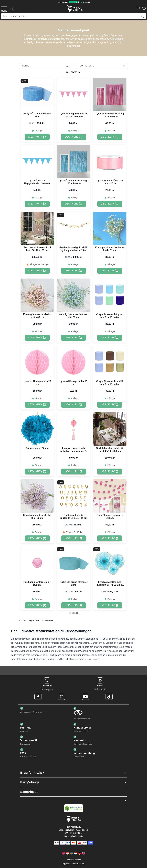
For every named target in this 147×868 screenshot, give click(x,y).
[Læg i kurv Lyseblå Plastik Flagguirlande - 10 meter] (37, 204)
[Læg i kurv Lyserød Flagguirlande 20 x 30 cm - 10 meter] (73, 137)
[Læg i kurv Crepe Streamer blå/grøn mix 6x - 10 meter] (110, 338)
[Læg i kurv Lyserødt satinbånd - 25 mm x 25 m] (110, 204)
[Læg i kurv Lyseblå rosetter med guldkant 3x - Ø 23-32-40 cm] (110, 605)
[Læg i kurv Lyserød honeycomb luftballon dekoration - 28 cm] (73, 472)
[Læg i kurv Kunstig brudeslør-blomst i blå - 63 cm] (73, 338)
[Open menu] (4, 9)
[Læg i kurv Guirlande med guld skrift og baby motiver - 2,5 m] (73, 271)
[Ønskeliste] (138, 9)
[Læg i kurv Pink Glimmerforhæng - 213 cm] (110, 538)
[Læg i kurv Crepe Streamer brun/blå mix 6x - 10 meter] (110, 405)
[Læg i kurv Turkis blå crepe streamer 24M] (73, 605)
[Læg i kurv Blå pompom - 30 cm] (37, 472)
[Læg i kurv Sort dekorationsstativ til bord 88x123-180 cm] (37, 271)
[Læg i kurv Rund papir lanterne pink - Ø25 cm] (37, 605)
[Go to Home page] (75, 9)
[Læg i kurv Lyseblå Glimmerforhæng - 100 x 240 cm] (73, 204)
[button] (73, 773)
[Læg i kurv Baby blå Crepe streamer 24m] (37, 137)
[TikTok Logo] (109, 697)
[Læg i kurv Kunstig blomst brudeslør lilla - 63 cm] (37, 538)
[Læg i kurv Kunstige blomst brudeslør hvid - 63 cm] (110, 271)
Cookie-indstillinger (73, 859)
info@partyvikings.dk (73, 836)
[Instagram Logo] (62, 697)
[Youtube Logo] (85, 697)
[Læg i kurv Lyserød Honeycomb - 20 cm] (37, 405)
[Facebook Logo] (38, 697)
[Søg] (142, 16)
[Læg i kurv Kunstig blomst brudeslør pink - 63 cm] (37, 338)
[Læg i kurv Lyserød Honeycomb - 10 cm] (73, 405)
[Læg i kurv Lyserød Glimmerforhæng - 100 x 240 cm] (110, 137)
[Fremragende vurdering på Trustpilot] (73, 2)
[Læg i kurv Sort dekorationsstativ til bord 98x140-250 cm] (110, 472)
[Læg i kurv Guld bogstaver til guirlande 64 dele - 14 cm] (73, 538)
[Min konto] (12, 9)
